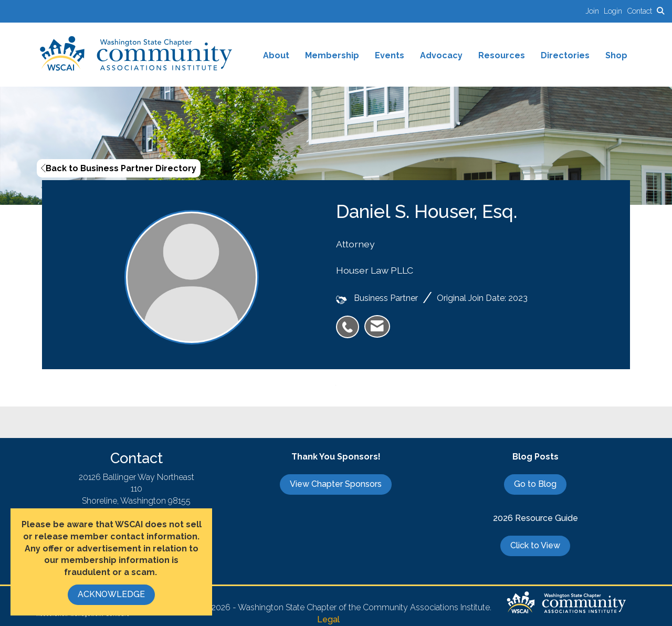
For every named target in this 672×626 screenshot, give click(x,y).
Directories (565, 55)
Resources (502, 55)
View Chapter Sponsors (336, 484)
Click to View (535, 545)
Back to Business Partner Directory (119, 168)
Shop (616, 55)
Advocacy (441, 55)
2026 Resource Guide (535, 518)
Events (390, 55)
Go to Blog (535, 484)
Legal (328, 619)
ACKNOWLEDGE (111, 594)
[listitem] (595, 11)
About (276, 55)
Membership (332, 55)
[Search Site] (660, 11)
